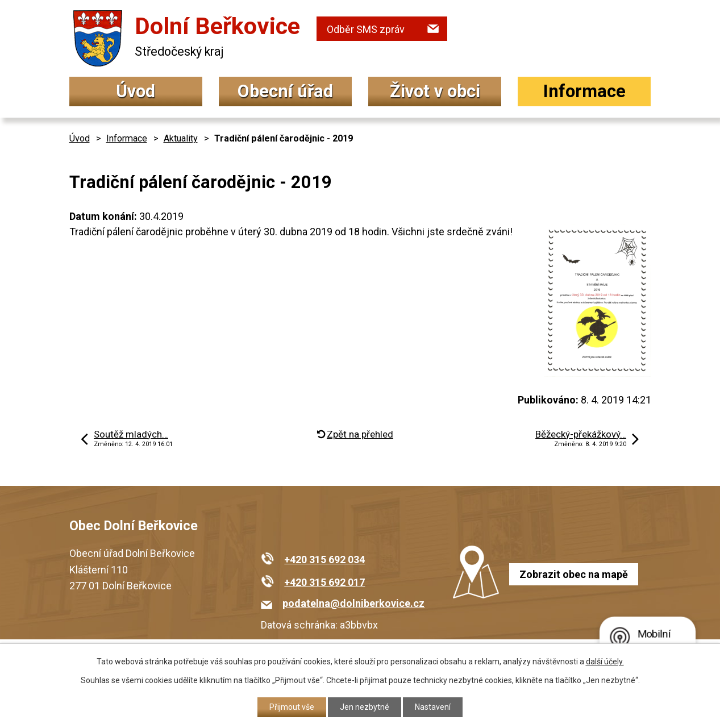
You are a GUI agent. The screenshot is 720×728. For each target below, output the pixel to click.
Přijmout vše (292, 707)
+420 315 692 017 (324, 582)
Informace (584, 91)
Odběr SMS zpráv (366, 29)
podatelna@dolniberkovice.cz (353, 603)
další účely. (605, 662)
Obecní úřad (285, 91)
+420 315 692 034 (324, 559)
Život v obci (435, 91)
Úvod (136, 91)
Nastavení (433, 707)
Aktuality (181, 138)
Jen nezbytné (365, 707)
